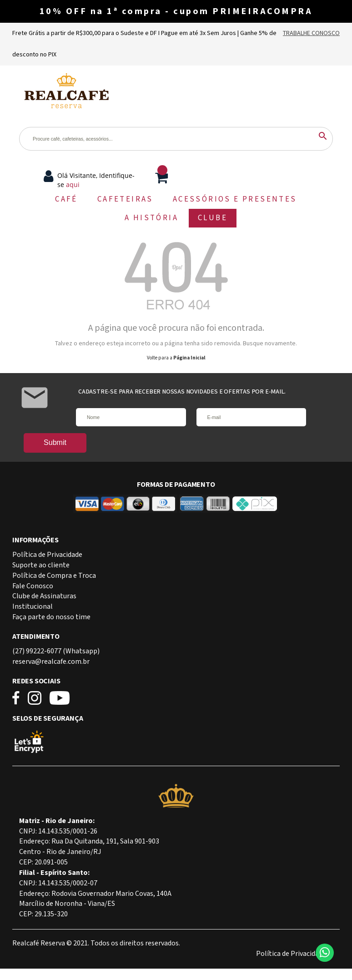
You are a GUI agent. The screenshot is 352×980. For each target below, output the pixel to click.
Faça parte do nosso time (51, 617)
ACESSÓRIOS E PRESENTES (235, 199)
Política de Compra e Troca (54, 576)
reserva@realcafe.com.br (51, 662)
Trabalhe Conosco (311, 33)
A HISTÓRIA (151, 218)
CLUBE (213, 218)
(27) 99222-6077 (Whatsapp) (56, 651)
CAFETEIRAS (125, 199)
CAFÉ (66, 199)
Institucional (33, 607)
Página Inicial (189, 358)
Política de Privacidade (47, 555)
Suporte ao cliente (41, 565)
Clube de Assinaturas (44, 596)
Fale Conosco (33, 586)
